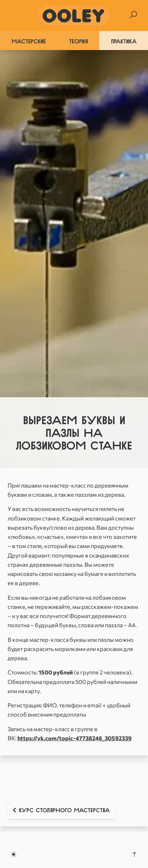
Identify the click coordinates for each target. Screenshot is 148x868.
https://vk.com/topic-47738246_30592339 (74, 738)
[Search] (133, 15)
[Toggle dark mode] (14, 854)
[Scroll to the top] (134, 854)
